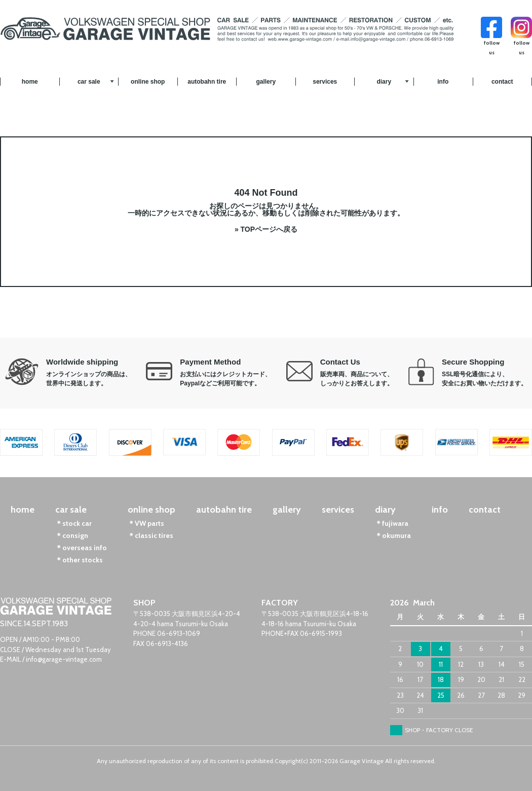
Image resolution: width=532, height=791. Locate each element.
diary (384, 82)
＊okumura (393, 535)
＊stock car (73, 523)
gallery (266, 82)
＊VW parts (146, 523)
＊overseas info (81, 548)
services (325, 82)
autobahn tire (207, 82)
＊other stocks (79, 560)
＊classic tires (150, 535)
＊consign (72, 535)
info (443, 82)
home (30, 82)
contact (502, 82)
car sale (89, 82)
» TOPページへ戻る (266, 229)
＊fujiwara (392, 523)
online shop (148, 82)
